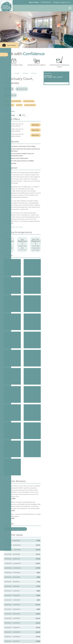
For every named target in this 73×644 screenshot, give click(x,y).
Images (17, 73)
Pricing (34, 73)
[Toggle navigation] (70, 8)
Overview (8, 73)
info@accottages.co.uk (61, 2)
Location (25, 73)
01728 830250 (46, 2)
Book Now (36, 125)
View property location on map (15, 501)
